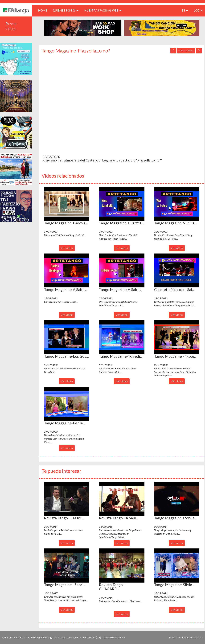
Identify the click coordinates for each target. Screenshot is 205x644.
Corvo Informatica (192, 637)
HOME (44, 10)
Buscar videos (11, 26)
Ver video (67, 248)
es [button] (185, 10)
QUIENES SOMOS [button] (66, 10)
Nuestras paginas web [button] (103, 10)
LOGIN (198, 10)
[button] (67, 204)
